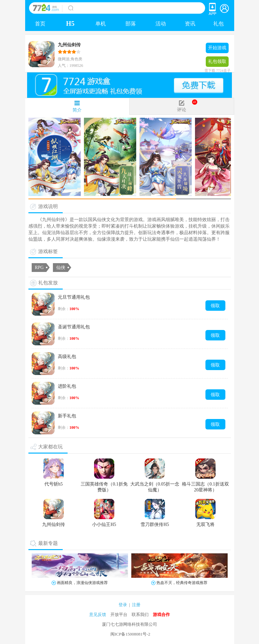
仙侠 (61, 268)
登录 (123, 605)
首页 (40, 24)
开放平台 (119, 614)
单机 (101, 24)
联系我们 (140, 614)
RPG (39, 268)
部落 (131, 24)
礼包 (219, 24)
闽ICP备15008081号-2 (130, 634)
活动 (161, 24)
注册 (136, 605)
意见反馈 (98, 614)
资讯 (190, 24)
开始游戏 (217, 48)
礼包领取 (217, 63)
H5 (70, 23)
